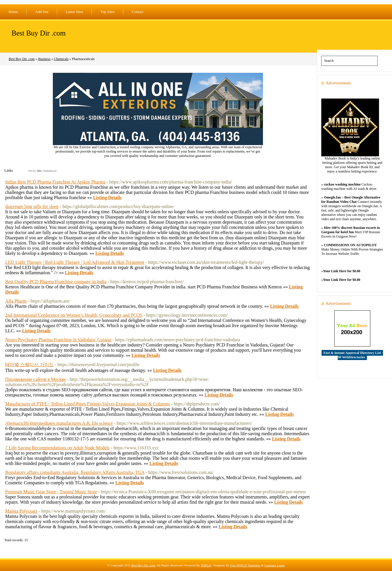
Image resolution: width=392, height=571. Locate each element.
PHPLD (206, 565)
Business (44, 59)
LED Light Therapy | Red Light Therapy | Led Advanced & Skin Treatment (75, 262)
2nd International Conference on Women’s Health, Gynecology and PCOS (74, 315)
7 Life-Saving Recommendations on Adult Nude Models (57, 448)
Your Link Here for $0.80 (342, 271)
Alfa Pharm (16, 301)
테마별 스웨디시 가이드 (29, 365)
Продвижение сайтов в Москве (36, 379)
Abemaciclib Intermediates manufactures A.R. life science (59, 423)
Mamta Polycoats (21, 511)
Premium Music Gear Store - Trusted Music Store (51, 492)
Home (13, 12)
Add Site (42, 12)
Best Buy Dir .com (39, 33)
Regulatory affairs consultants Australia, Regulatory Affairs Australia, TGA (75, 472)
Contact (138, 12)
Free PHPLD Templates (245, 565)
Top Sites (108, 12)
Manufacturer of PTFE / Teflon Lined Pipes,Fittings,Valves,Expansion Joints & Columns (87, 404)
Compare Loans (275, 565)
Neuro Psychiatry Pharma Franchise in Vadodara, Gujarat (58, 340)
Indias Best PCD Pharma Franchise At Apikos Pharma (55, 182)
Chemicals (61, 59)
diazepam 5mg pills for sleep (32, 206)
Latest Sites (74, 12)
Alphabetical (50, 171)
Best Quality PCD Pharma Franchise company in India (56, 282)
